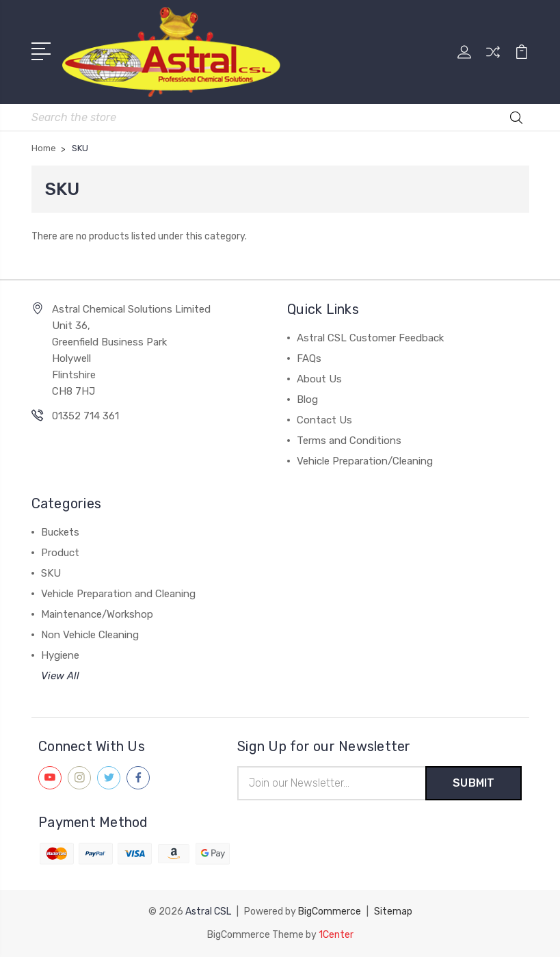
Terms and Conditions (349, 441)
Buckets (60, 532)
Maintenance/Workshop (97, 614)
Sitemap (393, 912)
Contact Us (324, 420)
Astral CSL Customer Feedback (370, 338)
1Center (336, 935)
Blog (307, 399)
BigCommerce (330, 912)
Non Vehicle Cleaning (90, 635)
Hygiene (60, 655)
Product (60, 553)
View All (60, 676)
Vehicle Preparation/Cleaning (365, 461)
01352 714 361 (85, 416)
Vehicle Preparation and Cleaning (118, 594)
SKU (51, 573)
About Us (319, 379)
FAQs (309, 358)
